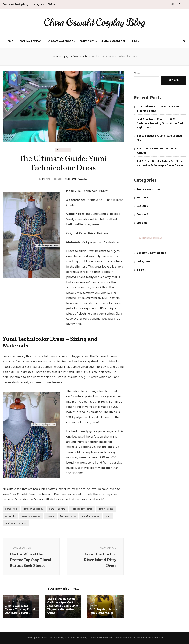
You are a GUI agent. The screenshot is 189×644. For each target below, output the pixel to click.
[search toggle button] (184, 42)
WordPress (142, 638)
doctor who (10, 516)
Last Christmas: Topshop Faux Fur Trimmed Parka (158, 109)
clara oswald (11, 509)
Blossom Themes (113, 638)
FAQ (135, 41)
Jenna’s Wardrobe (113, 41)
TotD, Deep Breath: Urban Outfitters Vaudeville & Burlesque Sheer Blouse (160, 163)
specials (50, 516)
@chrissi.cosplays (151, 238)
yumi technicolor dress (16, 523)
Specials (63, 150)
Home (9, 41)
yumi (108, 516)
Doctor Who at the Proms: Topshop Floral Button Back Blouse (20, 610)
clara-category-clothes (82, 509)
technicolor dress (68, 516)
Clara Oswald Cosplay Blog (95, 22)
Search (139, 74)
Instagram (38, 4)
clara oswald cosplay (33, 509)
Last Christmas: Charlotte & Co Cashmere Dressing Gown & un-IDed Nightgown (160, 123)
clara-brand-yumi (57, 509)
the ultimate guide (90, 516)
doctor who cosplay (31, 516)
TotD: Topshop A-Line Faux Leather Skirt (103, 611)
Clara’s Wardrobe (60, 41)
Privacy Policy (156, 638)
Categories (87, 41)
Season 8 (142, 206)
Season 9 (142, 214)
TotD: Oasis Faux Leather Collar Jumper (157, 151)
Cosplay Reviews (30, 41)
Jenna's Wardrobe (148, 189)
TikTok (51, 4)
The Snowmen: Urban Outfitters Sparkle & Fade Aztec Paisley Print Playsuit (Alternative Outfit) (63, 606)
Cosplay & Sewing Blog (16, 4)
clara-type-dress (106, 509)
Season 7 (142, 198)
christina (46, 179)
